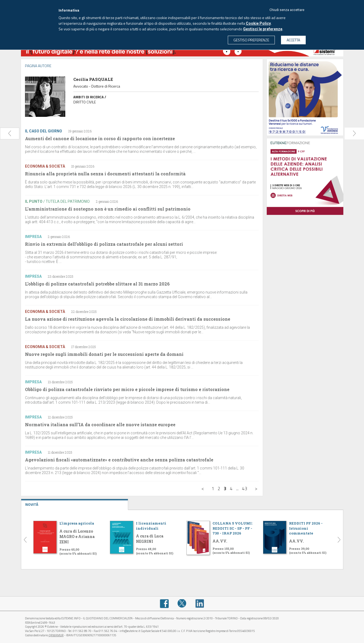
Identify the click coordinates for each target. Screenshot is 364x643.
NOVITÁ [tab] (75, 503)
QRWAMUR (56, 635)
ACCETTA (293, 40)
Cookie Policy (258, 23)
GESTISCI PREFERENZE (251, 40)
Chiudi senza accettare (287, 10)
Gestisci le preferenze (263, 29)
